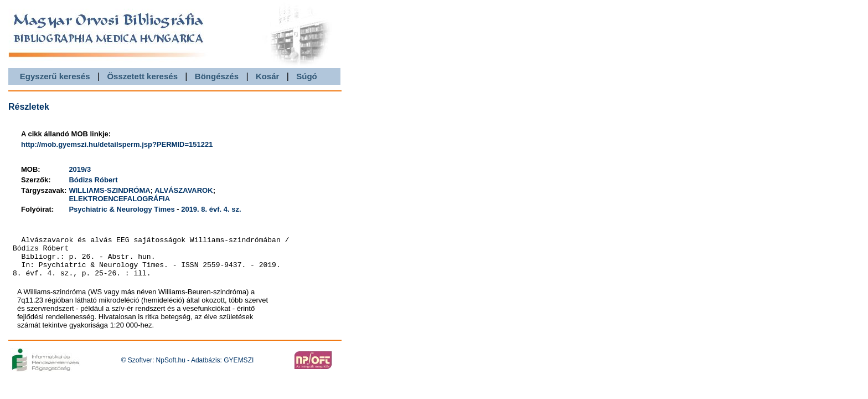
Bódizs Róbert (93, 180)
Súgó (307, 76)
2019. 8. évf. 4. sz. (211, 209)
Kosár (268, 76)
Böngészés (217, 76)
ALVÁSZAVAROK (184, 190)
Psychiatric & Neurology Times (122, 209)
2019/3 (80, 169)
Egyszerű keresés (55, 76)
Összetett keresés (142, 76)
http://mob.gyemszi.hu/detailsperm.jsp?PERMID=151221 (117, 144)
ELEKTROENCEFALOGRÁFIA (119, 199)
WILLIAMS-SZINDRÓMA (109, 190)
